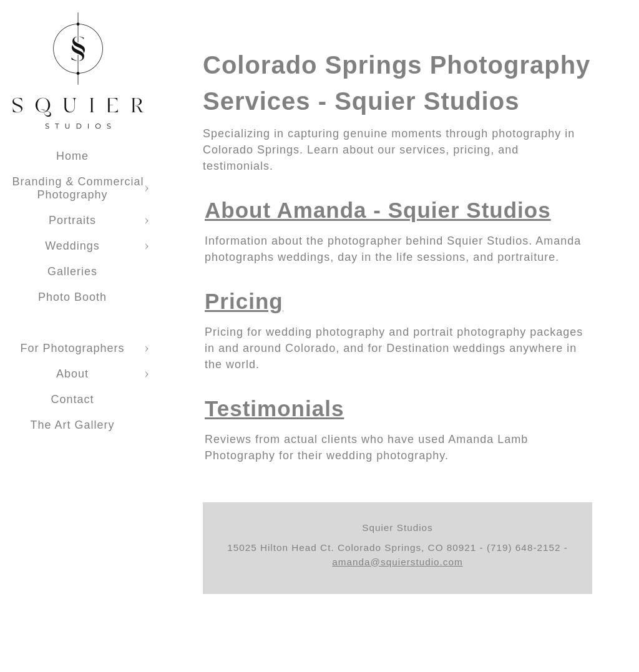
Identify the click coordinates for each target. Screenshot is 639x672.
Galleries (72, 271)
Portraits (72, 220)
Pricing (244, 301)
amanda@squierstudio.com (397, 562)
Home (72, 156)
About (72, 374)
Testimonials (274, 408)
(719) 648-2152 (524, 548)
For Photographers (72, 348)
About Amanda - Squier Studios (378, 210)
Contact (72, 399)
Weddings (72, 246)
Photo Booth (72, 297)
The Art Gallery (72, 425)
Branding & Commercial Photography (78, 188)
